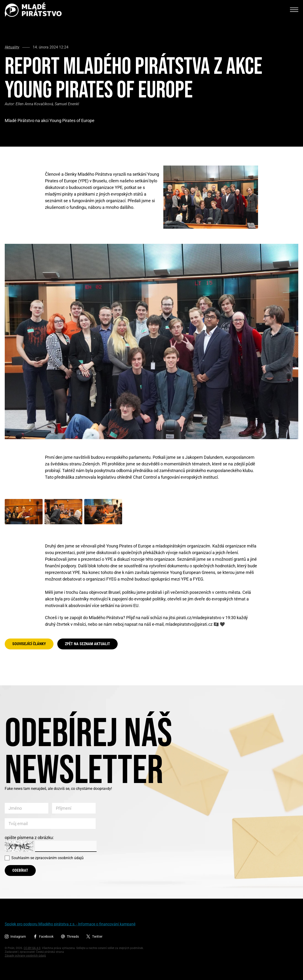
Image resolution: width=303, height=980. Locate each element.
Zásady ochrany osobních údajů (25, 956)
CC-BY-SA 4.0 (32, 948)
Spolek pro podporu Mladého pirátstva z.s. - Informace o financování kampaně (70, 924)
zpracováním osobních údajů (59, 858)
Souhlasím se (47, 858)
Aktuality (12, 47)
